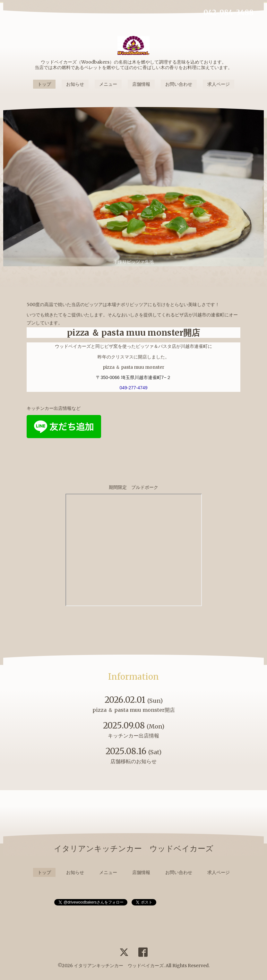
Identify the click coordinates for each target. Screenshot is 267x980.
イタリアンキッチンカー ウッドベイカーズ (119, 966)
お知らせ (75, 84)
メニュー (108, 84)
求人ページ (219, 84)
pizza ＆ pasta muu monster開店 (133, 333)
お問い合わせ (179, 84)
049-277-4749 (133, 388)
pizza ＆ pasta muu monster (133, 367)
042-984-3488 (228, 13)
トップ (44, 84)
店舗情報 (141, 84)
